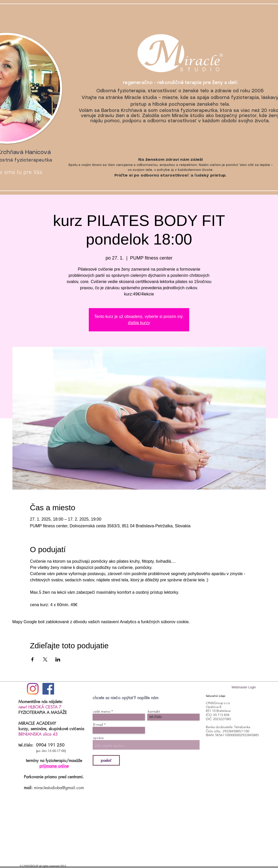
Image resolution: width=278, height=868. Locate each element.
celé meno (102, 711)
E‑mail (98, 725)
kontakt (154, 711)
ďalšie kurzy (139, 323)
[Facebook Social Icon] (48, 689)
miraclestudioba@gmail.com (59, 788)
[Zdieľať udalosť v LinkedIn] (58, 659)
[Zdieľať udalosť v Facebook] (32, 659)
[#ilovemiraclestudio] (33, 689)
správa (98, 738)
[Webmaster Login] (244, 687)
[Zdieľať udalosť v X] (45, 659)
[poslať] (106, 760)
